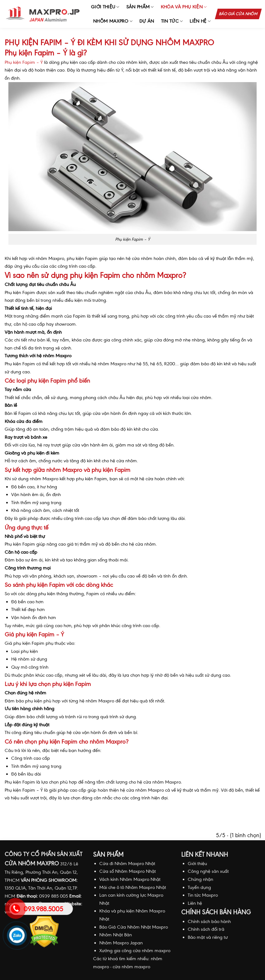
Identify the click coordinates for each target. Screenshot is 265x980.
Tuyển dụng (199, 887)
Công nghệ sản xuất (208, 871)
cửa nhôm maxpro (131, 967)
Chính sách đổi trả (206, 929)
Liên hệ (200, 21)
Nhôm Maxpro (113, 21)
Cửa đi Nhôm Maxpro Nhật (127, 864)
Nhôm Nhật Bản (116, 935)
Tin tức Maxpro (203, 895)
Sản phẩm (140, 7)
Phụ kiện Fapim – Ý (24, 62)
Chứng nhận (200, 879)
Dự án (147, 21)
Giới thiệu (105, 7)
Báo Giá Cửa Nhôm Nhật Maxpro (134, 927)
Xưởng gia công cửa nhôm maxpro (135, 951)
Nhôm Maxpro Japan (121, 943)
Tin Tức (172, 21)
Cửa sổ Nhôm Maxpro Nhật (128, 871)
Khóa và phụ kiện (184, 7)
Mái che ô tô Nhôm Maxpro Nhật (133, 887)
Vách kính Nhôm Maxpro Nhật (130, 879)
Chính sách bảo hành (209, 921)
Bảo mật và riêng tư (208, 937)
